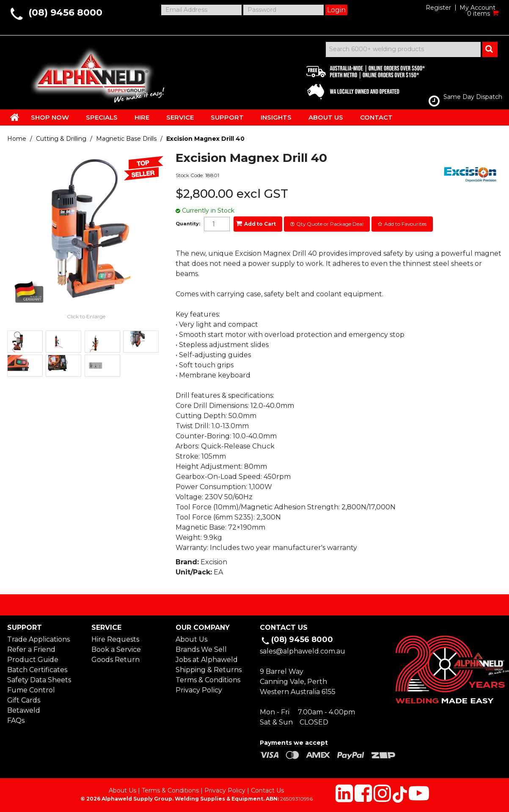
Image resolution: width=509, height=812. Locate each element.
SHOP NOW (50, 117)
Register (438, 8)
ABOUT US (326, 117)
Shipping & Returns (209, 670)
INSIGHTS (276, 117)
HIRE (142, 117)
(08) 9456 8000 (65, 12)
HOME (15, 117)
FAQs (16, 720)
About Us (191, 639)
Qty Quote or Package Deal (330, 224)
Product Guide (33, 660)
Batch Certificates (37, 670)
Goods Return (116, 660)
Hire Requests (115, 639)
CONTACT (376, 117)
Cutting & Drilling (61, 139)
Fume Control (31, 690)
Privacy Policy (199, 690)
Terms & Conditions (208, 680)
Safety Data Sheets (39, 680)
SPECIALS (102, 117)
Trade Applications (39, 639)
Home (17, 139)
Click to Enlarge (86, 316)
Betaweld (24, 710)
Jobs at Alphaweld (207, 660)
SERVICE (180, 117)
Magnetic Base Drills (126, 139)
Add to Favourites (405, 224)
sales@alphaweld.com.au (303, 651)
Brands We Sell (201, 649)
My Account (477, 8)
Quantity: (188, 224)
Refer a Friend (31, 649)
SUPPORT (227, 117)
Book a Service (116, 649)
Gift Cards (24, 700)
